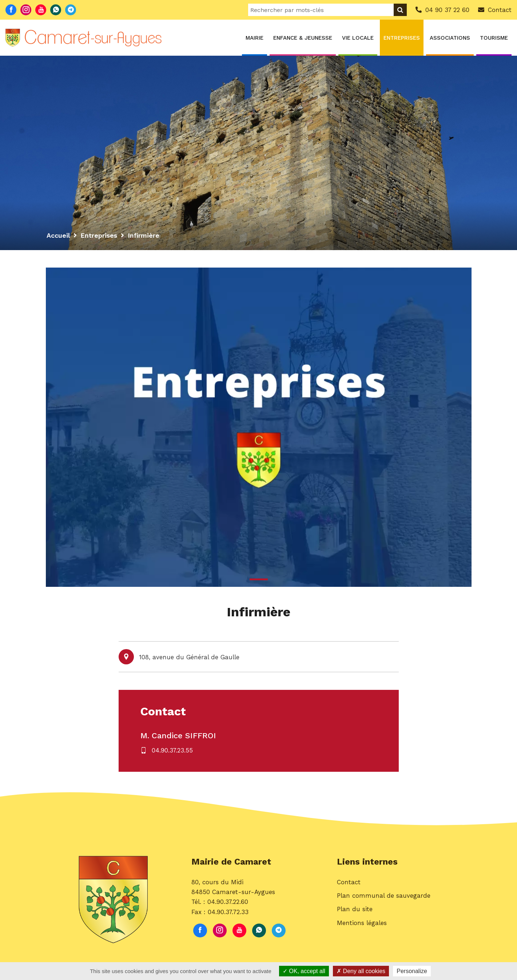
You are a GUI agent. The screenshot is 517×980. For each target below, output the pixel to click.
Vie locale (358, 38)
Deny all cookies (361, 971)
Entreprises (402, 38)
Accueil (58, 235)
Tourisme (494, 38)
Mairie (254, 38)
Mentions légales (362, 923)
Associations (450, 38)
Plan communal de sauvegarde (384, 896)
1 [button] (259, 579)
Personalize (412, 971)
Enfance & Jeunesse (303, 38)
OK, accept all (304, 971)
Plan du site (355, 909)
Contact (349, 882)
